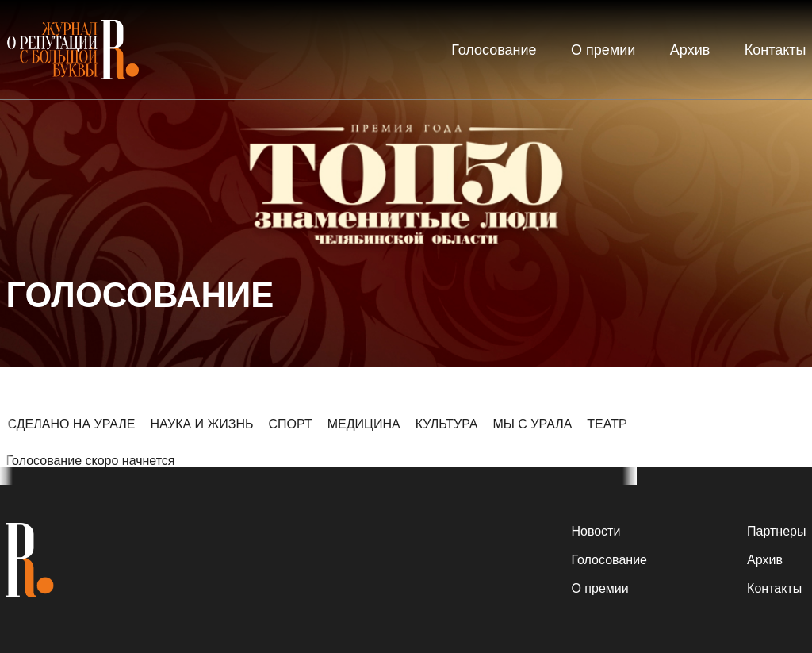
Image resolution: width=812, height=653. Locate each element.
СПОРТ (291, 424)
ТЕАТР (607, 424)
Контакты (776, 50)
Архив (690, 50)
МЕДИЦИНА (364, 424)
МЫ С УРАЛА (532, 424)
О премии (603, 50)
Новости (596, 531)
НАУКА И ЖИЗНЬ (201, 424)
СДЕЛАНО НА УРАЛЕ (72, 424)
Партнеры (776, 531)
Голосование (494, 50)
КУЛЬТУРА (447, 424)
